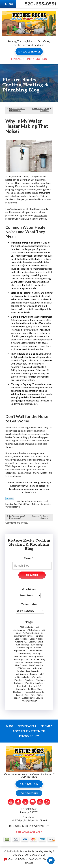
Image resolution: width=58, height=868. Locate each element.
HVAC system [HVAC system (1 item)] (24, 668)
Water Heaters (12, 507)
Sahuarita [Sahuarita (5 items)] (21, 689)
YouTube (11, 802)
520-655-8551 (41, 4)
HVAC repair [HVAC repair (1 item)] (21, 665)
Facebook (18, 802)
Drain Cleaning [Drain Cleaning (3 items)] (36, 642)
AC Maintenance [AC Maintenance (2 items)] (26, 628)
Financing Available (29, 832)
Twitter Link (10, 498)
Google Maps (40, 802)
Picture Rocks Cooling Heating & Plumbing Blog (29, 544)
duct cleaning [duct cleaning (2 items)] (22, 645)
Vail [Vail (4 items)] (27, 695)
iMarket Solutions (18, 859)
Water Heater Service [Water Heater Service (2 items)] (32, 698)
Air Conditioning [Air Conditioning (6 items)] (31, 633)
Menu (9, 4)
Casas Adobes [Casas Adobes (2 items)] (37, 639)
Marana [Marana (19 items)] (34, 674)
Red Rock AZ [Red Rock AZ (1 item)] (35, 686)
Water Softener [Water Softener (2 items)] (29, 701)
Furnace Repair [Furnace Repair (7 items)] (25, 648)
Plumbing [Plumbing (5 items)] (29, 680)
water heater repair (39, 463)
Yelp (47, 802)
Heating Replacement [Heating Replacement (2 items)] (25, 659)
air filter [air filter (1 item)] (39, 636)
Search (32, 575)
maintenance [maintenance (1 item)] (22, 674)
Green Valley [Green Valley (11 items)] (25, 653)
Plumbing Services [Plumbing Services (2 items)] (34, 683)
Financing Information (29, 59)
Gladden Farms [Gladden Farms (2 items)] (36, 650)
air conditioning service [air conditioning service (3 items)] (29, 634)
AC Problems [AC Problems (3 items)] (34, 630)
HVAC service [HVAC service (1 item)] (36, 665)
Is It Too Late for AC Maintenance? (17, 110)
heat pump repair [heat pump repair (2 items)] (34, 662)
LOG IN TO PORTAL (29, 793)
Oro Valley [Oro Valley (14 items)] (37, 677)
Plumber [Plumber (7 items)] (18, 680)
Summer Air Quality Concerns (40, 110)
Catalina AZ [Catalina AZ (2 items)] (21, 642)
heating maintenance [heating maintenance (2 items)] (27, 655)
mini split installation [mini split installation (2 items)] (29, 676)
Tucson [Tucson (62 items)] (19, 695)
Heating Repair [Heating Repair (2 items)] (36, 656)
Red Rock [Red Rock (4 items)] (22, 686)
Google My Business (33, 802)
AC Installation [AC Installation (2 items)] (27, 627)
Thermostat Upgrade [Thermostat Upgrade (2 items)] (34, 692)
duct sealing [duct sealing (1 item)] (37, 645)
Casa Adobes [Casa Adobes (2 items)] (21, 639)
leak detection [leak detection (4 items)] (33, 671)
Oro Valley (25, 501)
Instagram (25, 802)
